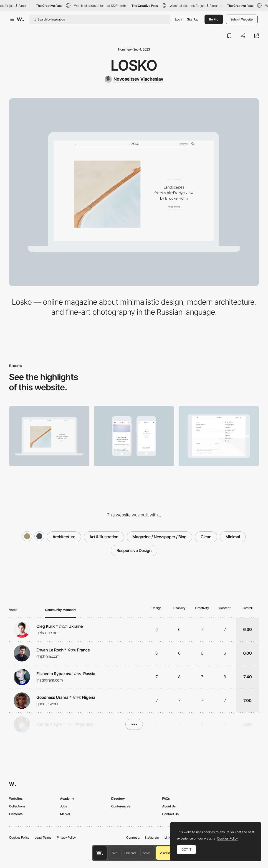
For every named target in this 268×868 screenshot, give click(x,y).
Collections (17, 806)
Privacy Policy (66, 837)
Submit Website (242, 19)
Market (65, 814)
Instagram (152, 837)
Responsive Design (134, 550)
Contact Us (170, 814)
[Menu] (219, 436)
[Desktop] (49, 436)
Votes (147, 853)
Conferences (121, 806)
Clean (206, 537)
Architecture (64, 537)
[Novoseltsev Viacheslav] (134, 79)
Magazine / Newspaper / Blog (159, 537)
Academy (67, 798)
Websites (16, 798)
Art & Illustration (104, 537)
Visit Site (166, 853)
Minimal (233, 537)
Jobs (63, 806)
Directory (118, 798)
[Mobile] (134, 436)
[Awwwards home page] (100, 853)
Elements (130, 853)
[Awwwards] (20, 19)
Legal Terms (43, 837)
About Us (169, 806)
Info (115, 853)
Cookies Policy (19, 837)
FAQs (166, 798)
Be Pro (214, 19)
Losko (134, 65)
